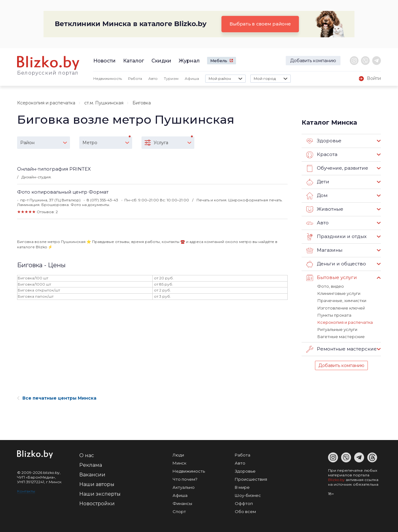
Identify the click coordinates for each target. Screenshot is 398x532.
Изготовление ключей (341, 308)
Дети (318, 182)
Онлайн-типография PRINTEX (54, 169)
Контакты (26, 491)
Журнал (189, 61)
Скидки (161, 61)
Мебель (219, 61)
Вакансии (92, 474)
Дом (317, 196)
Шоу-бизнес (248, 495)
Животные (325, 209)
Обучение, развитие (337, 168)
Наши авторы (97, 484)
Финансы (182, 503)
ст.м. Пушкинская (104, 103)
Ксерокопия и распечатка (46, 103)
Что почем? (185, 479)
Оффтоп (244, 503)
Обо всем (245, 511)
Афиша (192, 78)
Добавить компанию (313, 61)
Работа (135, 78)
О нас (87, 455)
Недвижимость (108, 78)
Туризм (171, 78)
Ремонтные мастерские (341, 349)
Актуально (184, 487)
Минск (179, 462)
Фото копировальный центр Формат (63, 192)
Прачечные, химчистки (342, 300)
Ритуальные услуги (337, 329)
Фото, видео (331, 286)
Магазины (324, 250)
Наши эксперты (100, 493)
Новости (104, 61)
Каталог (134, 61)
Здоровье (324, 141)
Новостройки (97, 503)
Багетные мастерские (341, 336)
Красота (322, 155)
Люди (178, 454)
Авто (153, 78)
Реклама (91, 464)
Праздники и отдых (336, 237)
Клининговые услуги (339, 293)
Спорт (179, 511)
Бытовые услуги (331, 278)
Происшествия (251, 479)
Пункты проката (334, 315)
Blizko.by (336, 479)
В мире (242, 487)
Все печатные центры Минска (57, 397)
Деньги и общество (336, 264)
